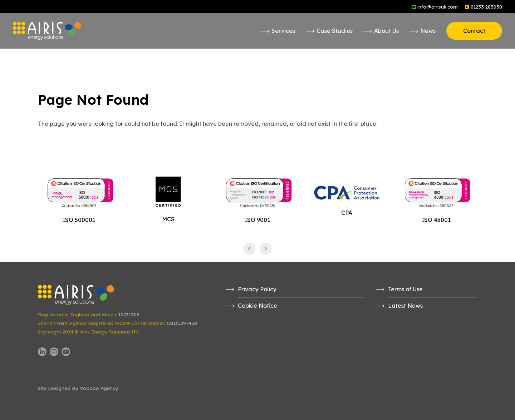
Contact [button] (474, 31)
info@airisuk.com (438, 7)
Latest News (405, 306)
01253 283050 (486, 7)
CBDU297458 (182, 323)
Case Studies (335, 31)
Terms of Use (405, 289)
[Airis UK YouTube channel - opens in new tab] (66, 352)
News (428, 31)
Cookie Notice (257, 306)
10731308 (129, 315)
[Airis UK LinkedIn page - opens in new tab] (42, 352)
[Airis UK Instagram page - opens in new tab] (54, 352)
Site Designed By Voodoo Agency (78, 388)
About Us (386, 31)
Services (283, 31)
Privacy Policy (257, 289)
